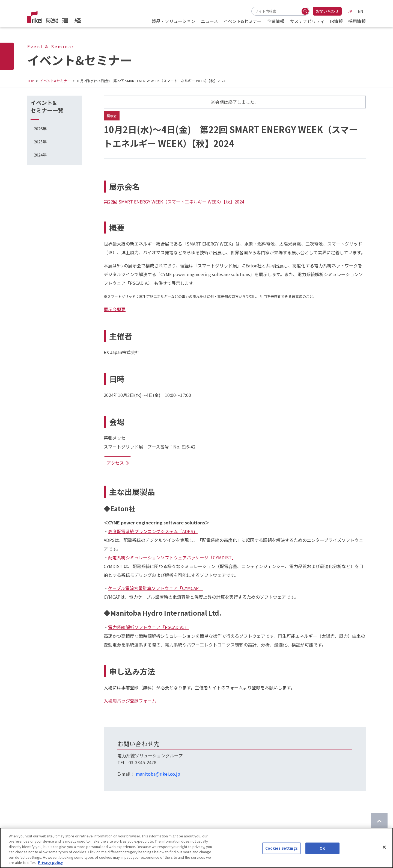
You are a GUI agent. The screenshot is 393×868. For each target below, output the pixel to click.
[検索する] (305, 11)
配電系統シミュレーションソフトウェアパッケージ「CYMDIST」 (172, 557)
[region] (196, 848)
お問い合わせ (327, 11)
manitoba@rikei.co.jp (157, 774)
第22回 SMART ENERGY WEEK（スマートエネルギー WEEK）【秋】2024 (174, 202)
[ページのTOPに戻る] (379, 821)
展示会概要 (115, 309)
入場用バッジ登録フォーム (130, 701)
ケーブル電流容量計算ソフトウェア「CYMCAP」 (156, 588)
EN (360, 11)
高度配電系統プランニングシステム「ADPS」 (153, 531)
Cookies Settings (282, 848)
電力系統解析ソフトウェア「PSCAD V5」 (148, 627)
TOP (31, 81)
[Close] (384, 847)
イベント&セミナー (55, 81)
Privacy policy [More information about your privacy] (50, 862)
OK (322, 848)
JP (350, 11)
